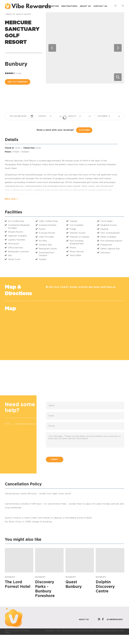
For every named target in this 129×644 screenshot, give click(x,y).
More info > (11, 199)
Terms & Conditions (13, 631)
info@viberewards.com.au (28, 424)
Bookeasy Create (117, 631)
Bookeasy (91, 631)
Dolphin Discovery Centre (105, 587)
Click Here (84, 130)
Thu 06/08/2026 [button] (18, 116)
